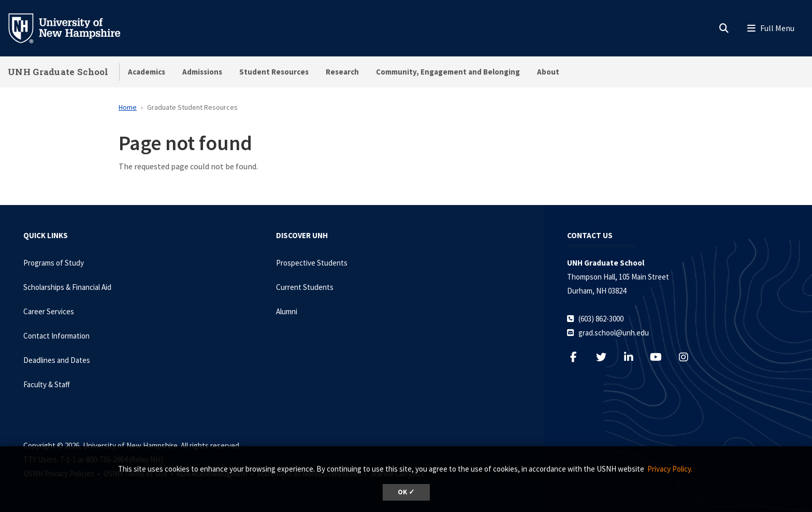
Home (128, 107)
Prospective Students (312, 263)
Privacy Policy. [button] (670, 469)
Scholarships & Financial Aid (67, 287)
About (548, 72)
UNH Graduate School (58, 72)
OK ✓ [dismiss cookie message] (406, 492)
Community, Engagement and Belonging (448, 72)
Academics (147, 72)
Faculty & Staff (47, 384)
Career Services (49, 311)
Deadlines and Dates (57, 360)
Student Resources (274, 72)
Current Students (305, 287)
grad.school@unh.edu (614, 333)
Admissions (202, 72)
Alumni (287, 311)
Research (342, 72)
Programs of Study (54, 263)
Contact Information (56, 336)
